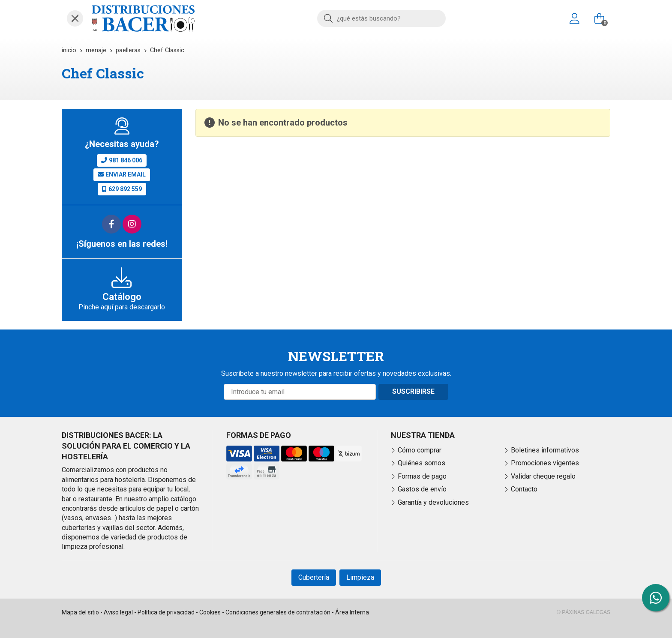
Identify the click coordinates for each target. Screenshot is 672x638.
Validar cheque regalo (543, 476)
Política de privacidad (166, 612)
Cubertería (314, 577)
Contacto (524, 489)
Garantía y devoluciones (433, 502)
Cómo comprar (420, 450)
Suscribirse (413, 391)
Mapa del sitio (80, 612)
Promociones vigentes (545, 463)
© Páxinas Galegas (583, 612)
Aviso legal (118, 612)
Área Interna (352, 612)
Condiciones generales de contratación (278, 612)
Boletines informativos (545, 450)
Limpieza (360, 577)
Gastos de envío (422, 489)
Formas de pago (422, 476)
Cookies (210, 612)
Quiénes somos (421, 463)
